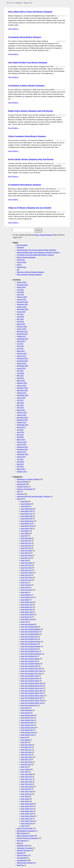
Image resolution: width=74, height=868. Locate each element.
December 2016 (22, 358)
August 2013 (21, 457)
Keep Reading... (14, 29)
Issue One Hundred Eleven (30, 632)
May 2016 (20, 376)
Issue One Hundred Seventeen (31, 654)
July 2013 (20, 459)
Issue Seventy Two (27, 735)
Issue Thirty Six (26, 789)
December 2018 (22, 302)
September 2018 (22, 309)
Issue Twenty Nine (27, 811)
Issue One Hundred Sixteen (30, 659)
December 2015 (22, 388)
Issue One (24, 622)
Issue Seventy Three (28, 733)
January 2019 (21, 299)
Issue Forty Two (26, 580)
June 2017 (20, 346)
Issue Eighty (25, 506)
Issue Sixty (24, 742)
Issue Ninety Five (27, 605)
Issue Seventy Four (27, 720)
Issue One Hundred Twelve (30, 678)
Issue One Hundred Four (29, 639)
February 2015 (22, 413)
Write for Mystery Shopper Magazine (29, 275)
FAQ (18, 492)
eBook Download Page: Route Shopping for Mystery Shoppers (38, 252)
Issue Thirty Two (26, 794)
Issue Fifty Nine (26, 546)
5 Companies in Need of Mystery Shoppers (26, 86)
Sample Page (21, 267)
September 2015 (22, 395)
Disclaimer (20, 247)
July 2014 (20, 430)
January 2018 (21, 329)
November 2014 (22, 420)
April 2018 (20, 322)
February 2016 (22, 383)
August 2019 (21, 287)
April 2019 (20, 295)
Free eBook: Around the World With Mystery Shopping (35, 255)
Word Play (20, 865)
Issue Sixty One (26, 755)
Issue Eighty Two (26, 528)
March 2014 (21, 440)
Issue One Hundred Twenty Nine (32, 691)
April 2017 (20, 349)
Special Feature (22, 855)
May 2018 (20, 319)
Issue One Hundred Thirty (29, 666)
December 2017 (22, 331)
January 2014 (21, 445)
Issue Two (24, 826)
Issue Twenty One (27, 814)
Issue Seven (25, 708)
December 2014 (22, 418)
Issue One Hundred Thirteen (30, 664)
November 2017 (22, 334)
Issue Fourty (25, 587)
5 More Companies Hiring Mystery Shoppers (27, 136)
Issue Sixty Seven (27, 757)
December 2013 (22, 447)
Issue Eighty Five (26, 511)
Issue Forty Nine (26, 568)
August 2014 (21, 427)
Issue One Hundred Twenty (30, 681)
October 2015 (21, 393)
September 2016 (22, 366)
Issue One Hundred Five (29, 637)
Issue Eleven (25, 531)
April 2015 (20, 408)
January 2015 (21, 415)
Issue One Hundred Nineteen (31, 646)
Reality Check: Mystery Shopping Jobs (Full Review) (31, 111)
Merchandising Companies (26, 831)
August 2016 (21, 368)
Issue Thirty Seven (27, 787)
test (18, 270)
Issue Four (24, 583)
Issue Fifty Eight (26, 538)
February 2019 (22, 297)
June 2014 (20, 432)
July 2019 (20, 290)
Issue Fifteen (25, 533)
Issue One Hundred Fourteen (31, 642)
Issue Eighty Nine (27, 516)
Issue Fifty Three (26, 555)
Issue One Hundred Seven (30, 651)
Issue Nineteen (26, 595)
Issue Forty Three (27, 578)
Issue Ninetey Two (27, 597)
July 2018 (20, 314)
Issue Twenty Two (27, 823)
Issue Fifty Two (26, 558)
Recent (19, 265)
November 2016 (22, 361)
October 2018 (21, 307)
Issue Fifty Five (26, 541)
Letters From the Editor (25, 828)
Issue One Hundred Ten (29, 661)
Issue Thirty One (26, 784)
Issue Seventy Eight (27, 715)
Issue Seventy (25, 713)
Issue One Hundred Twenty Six (31, 698)
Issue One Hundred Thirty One (31, 669)
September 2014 (22, 425)
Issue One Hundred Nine (29, 644)
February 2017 (22, 354)
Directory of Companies (25, 489)
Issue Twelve (25, 799)
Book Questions (22, 245)
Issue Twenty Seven (28, 816)
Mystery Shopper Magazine (44, 235)
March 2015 (21, 410)
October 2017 (21, 336)
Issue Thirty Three (27, 791)
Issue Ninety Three (27, 619)
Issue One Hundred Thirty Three (32, 671)
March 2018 (21, 324)
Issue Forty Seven (27, 573)
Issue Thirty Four (26, 779)
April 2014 (20, 437)
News (19, 843)
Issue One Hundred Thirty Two (31, 674)
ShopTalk (20, 853)
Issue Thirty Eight (27, 774)
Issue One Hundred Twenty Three (32, 701)
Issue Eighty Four (27, 514)
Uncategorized (22, 860)
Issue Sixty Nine (26, 752)
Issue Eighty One (26, 519)
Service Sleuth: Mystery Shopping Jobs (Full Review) (31, 159)
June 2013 (20, 462)
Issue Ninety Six (26, 617)
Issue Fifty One (26, 548)
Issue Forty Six (26, 575)
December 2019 (22, 285)
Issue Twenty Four (27, 809)
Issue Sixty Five (26, 747)
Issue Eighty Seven (27, 521)
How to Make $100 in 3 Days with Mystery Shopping (30, 12)
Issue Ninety (25, 600)
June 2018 (20, 317)
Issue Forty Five (26, 565)
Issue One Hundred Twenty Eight (32, 683)
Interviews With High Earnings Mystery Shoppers (33, 496)
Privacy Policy (22, 262)
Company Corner (23, 487)
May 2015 (20, 405)
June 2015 (20, 403)
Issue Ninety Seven (27, 614)
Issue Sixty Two (26, 764)
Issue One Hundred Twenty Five (32, 686)
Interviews (20, 494)
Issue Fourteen (26, 585)
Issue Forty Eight (26, 563)
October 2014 (21, 422)
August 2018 (21, 312)
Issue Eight (24, 501)
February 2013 (22, 472)
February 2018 (22, 327)
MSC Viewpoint (22, 833)
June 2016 (20, 373)
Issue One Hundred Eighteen (31, 629)
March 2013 (21, 469)
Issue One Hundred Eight (29, 627)
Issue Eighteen (26, 504)
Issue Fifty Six (25, 553)
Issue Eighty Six (26, 523)
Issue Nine (24, 592)
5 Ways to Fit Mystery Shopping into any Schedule (30, 208)
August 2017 (21, 341)
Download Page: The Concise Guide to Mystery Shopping (36, 250)
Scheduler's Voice (23, 846)
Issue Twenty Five (27, 806)
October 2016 (21, 363)
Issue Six (24, 737)
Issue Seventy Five (27, 718)
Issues (19, 499)
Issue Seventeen (26, 710)
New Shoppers (22, 841)
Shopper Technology (24, 850)
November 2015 (22, 390)
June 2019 (20, 292)
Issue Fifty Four (26, 543)
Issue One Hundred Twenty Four (32, 688)
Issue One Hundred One (29, 649)
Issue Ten (24, 767)
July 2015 (20, 400)
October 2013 (21, 452)
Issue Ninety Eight (27, 602)
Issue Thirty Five (26, 777)
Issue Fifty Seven (27, 551)
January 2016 (21, 386)
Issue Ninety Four (27, 607)
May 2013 (20, 464)
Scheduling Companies (25, 848)
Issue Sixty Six (26, 759)
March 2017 (21, 351)
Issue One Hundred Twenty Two (32, 703)
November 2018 (22, 304)
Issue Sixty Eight (26, 745)
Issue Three (25, 796)
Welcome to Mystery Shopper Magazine (30, 272)
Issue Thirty (25, 772)
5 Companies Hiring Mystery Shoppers (25, 37)
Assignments (21, 484)
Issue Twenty (25, 801)
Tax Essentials (22, 858)
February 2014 (22, 442)
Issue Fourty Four (27, 590)
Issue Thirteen (25, 769)
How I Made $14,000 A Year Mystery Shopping (28, 62)
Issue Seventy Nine (27, 723)
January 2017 (21, 356)
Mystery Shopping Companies (27, 838)
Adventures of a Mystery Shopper (28, 479)
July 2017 (20, 344)
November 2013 (22, 449)
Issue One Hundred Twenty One (32, 693)
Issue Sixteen (25, 740)
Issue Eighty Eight (27, 509)
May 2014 (20, 435)
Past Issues (21, 260)
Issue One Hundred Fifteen (30, 634)
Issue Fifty (24, 536)
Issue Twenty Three (27, 821)
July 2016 (20, 371)
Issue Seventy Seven (28, 728)
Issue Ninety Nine (27, 610)
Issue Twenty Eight (27, 804)
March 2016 (21, 381)
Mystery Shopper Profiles (25, 836)
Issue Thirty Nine (26, 782)
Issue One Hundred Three (30, 676)
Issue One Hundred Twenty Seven (32, 696)
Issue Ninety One (27, 612)
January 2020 (21, 282)
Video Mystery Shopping (25, 863)
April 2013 (20, 467)
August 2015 (21, 398)
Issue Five (24, 560)
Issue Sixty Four (26, 750)
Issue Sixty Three (27, 762)
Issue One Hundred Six (29, 656)
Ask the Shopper (22, 482)
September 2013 (22, 454)
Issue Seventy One (27, 725)
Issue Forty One (26, 570)
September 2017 (22, 339)
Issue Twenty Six (26, 819)
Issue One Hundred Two (29, 705)
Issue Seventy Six (27, 730)
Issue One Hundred (27, 624)
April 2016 (20, 378)
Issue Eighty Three (27, 526)
